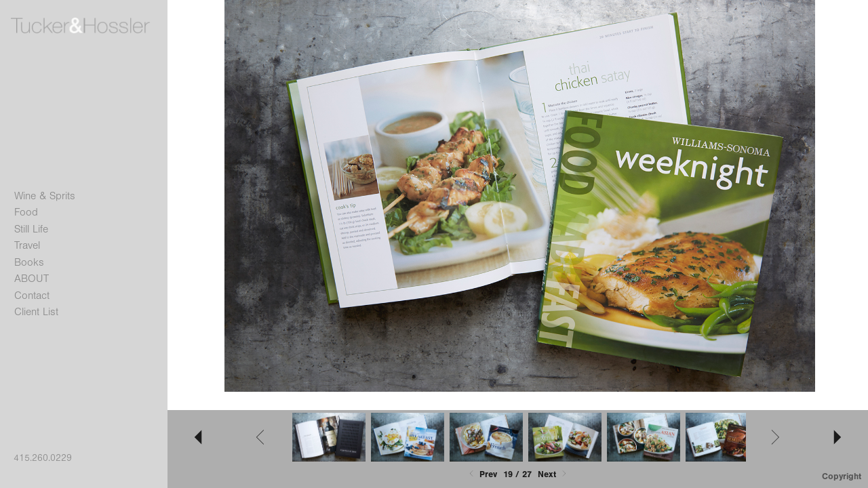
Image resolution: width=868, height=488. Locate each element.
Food (26, 212)
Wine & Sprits (45, 196)
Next (553, 474)
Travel (27, 245)
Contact (32, 296)
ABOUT (32, 279)
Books (29, 262)
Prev (482, 474)
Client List (36, 312)
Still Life (31, 229)
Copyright (842, 476)
